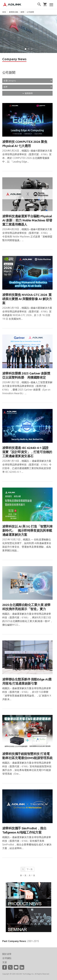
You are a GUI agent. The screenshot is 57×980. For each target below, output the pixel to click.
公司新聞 (30, 12)
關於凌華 (7, 954)
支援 (5, 962)
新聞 (22, 12)
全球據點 (7, 958)
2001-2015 (33, 941)
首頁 (4, 12)
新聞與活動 (14, 12)
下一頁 (30, 869)
